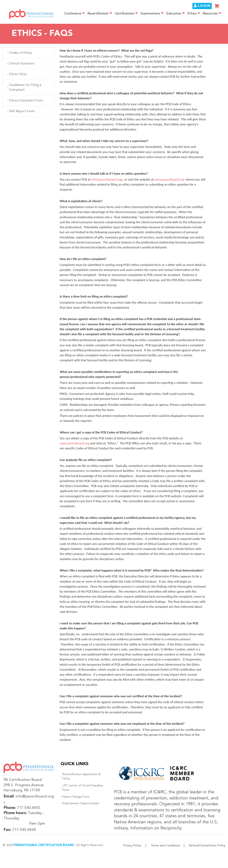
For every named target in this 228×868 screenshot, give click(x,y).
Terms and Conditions (165, 846)
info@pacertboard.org (108, 179)
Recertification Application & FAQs (81, 777)
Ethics (192, 14)
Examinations (150, 14)
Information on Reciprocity (155, 828)
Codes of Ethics (21, 53)
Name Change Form (76, 797)
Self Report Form (22, 111)
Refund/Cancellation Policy (207, 846)
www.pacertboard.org (169, 179)
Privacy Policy (132, 846)
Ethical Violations (22, 64)
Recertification (98, 14)
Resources (210, 14)
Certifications (125, 14)
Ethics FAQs (18, 74)
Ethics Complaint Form (26, 101)
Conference (73, 14)
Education (174, 14)
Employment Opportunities (81, 803)
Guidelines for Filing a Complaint (25, 87)
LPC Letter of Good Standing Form (82, 788)
